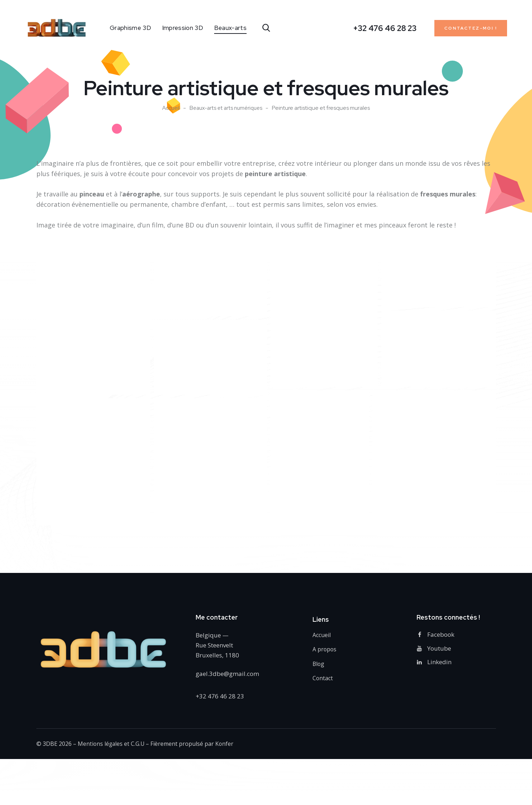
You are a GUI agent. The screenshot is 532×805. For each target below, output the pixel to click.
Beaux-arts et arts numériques (226, 108)
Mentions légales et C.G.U (112, 745)
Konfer (226, 745)
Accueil (169, 108)
